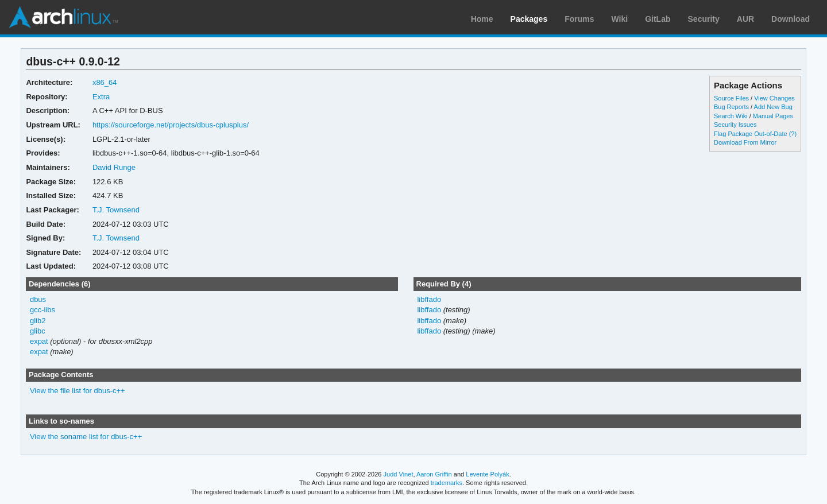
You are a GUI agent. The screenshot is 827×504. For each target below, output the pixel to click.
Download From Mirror (745, 142)
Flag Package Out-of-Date (751, 134)
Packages (529, 19)
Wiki (620, 19)
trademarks (447, 483)
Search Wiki (731, 116)
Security (704, 19)
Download (791, 19)
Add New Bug (773, 107)
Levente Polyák (487, 474)
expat (39, 341)
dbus (38, 299)
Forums (579, 19)
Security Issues (735, 125)
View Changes (774, 98)
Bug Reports (731, 107)
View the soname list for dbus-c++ (86, 437)
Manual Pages (773, 116)
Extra (101, 97)
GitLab (658, 19)
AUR (745, 19)
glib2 (38, 321)
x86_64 (105, 82)
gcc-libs (42, 310)
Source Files (731, 98)
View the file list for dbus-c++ (78, 391)
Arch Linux (63, 17)
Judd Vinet (399, 474)
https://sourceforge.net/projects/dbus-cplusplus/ (171, 125)
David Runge (114, 167)
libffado (429, 299)
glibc (38, 331)
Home (482, 19)
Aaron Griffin (434, 474)
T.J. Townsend (116, 210)
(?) (793, 134)
